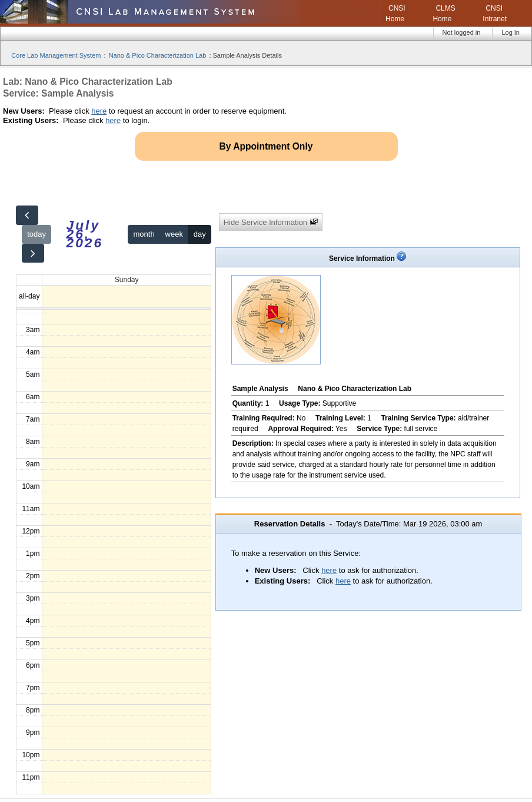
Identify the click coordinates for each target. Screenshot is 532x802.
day (200, 234)
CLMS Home (444, 14)
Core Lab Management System (56, 55)
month (144, 234)
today (36, 234)
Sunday (127, 280)
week (174, 234)
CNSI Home (395, 14)
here (99, 111)
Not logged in (462, 32)
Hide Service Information (271, 222)
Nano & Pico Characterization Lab (158, 55)
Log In (511, 32)
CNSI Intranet (495, 14)
